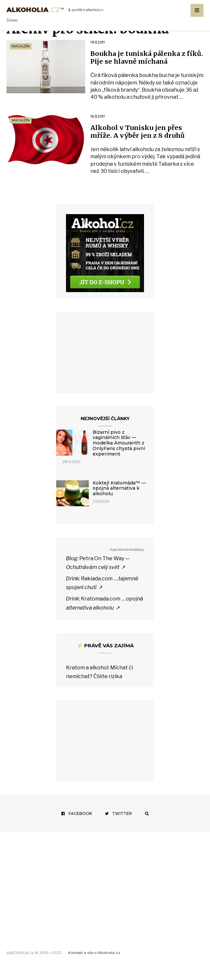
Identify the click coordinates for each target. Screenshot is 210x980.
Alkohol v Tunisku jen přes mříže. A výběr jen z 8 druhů (143, 141)
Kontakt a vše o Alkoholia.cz (94, 963)
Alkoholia (35, 10)
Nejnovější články (105, 429)
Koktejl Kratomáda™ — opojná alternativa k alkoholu (119, 499)
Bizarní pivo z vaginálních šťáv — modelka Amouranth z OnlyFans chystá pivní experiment (119, 453)
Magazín (21, 46)
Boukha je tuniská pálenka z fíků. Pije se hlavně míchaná (144, 58)
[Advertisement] (105, 364)
